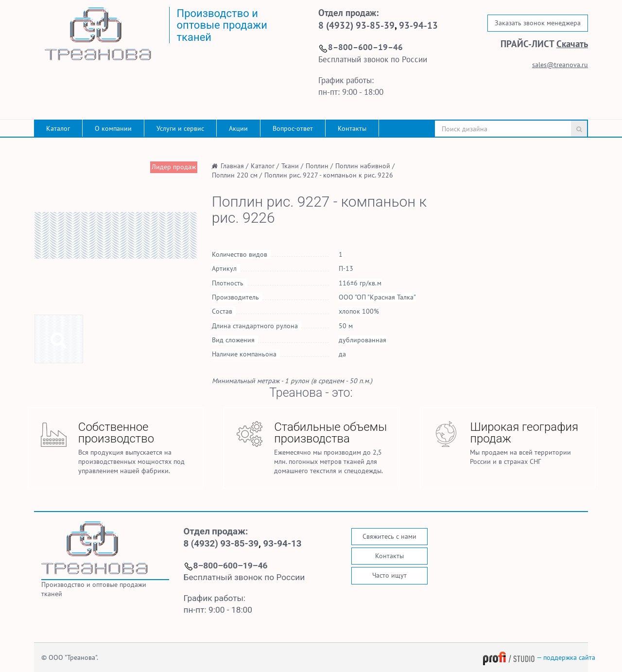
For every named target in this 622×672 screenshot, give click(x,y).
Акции (238, 128)
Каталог (58, 128)
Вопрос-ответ (293, 128)
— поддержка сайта (539, 657)
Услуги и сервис (180, 128)
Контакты (352, 128)
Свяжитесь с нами (389, 536)
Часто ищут (389, 575)
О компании (113, 128)
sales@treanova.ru (560, 65)
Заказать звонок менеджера (538, 23)
